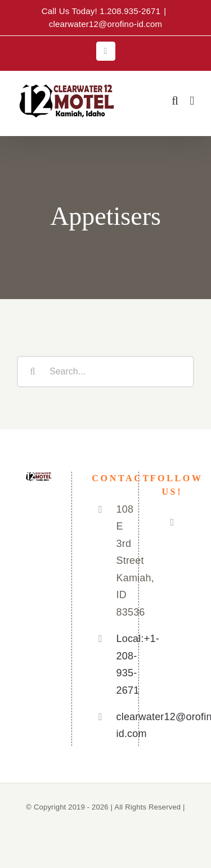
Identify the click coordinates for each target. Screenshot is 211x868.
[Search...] (105, 372)
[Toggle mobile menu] (192, 101)
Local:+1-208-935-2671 (118, 664)
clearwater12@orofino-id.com (106, 24)
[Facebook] (172, 522)
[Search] (33, 372)
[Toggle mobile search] (175, 101)
